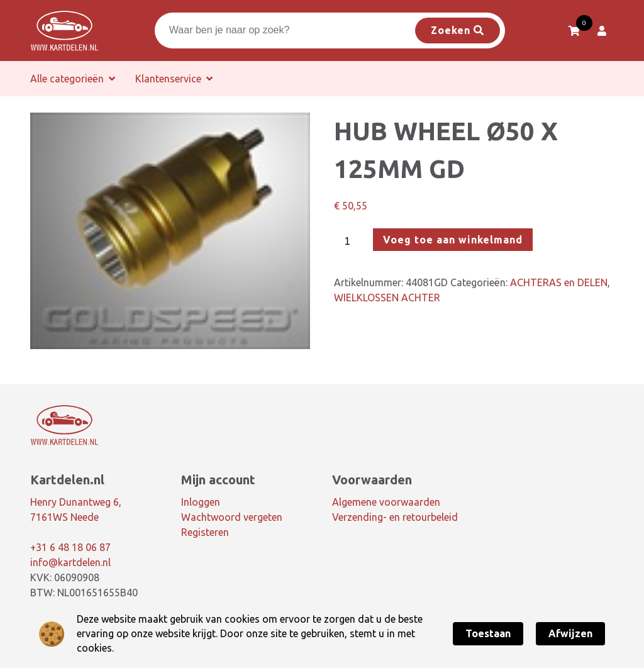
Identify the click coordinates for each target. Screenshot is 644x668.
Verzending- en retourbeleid (395, 517)
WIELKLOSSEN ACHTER (387, 298)
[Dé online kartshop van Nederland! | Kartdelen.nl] (64, 31)
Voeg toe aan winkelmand (453, 240)
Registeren (205, 532)
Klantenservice (168, 79)
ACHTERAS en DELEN (559, 282)
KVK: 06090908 (65, 577)
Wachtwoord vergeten (232, 517)
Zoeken (458, 30)
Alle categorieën (67, 79)
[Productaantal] (352, 242)
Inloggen (201, 502)
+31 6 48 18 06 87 (70, 547)
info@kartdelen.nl (70, 562)
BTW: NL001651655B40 (84, 593)
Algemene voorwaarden (386, 502)
